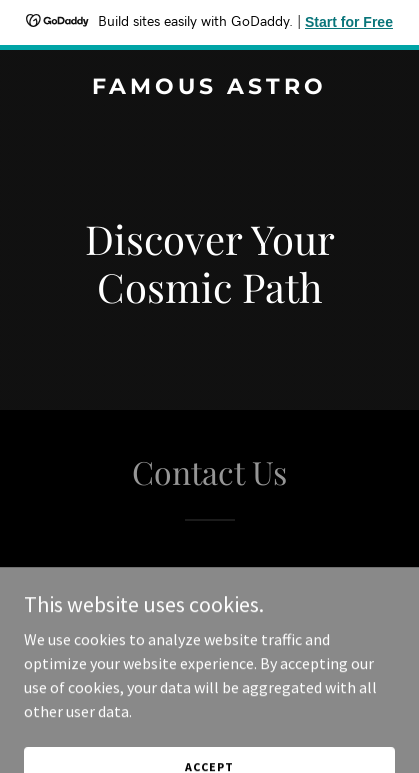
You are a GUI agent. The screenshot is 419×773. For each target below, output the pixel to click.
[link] (209, 88)
